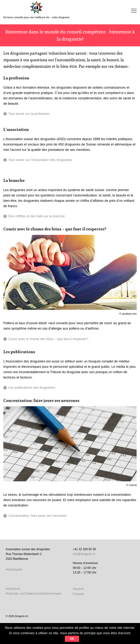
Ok (79, 639)
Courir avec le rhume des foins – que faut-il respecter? (48, 339)
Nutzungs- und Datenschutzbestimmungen (34, 594)
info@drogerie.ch (84, 554)
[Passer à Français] (78, 594)
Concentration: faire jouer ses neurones (37, 516)
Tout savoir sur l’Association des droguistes (40, 160)
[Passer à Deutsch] (78, 589)
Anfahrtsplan (14, 570)
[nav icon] (134, 11)
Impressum (13, 589)
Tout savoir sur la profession (29, 114)
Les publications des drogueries (32, 388)
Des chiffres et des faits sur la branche (37, 216)
